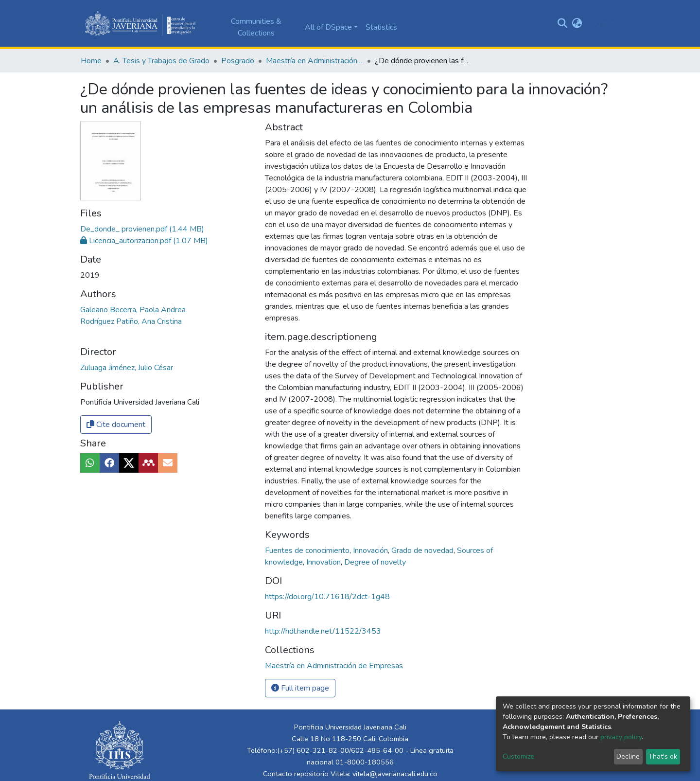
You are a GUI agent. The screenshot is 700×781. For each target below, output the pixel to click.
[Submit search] (563, 23)
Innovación (371, 550)
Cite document (116, 425)
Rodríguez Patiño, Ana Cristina (131, 321)
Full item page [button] (300, 688)
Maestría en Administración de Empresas (315, 61)
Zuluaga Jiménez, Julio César (127, 368)
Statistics (381, 27)
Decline (628, 756)
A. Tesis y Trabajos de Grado (161, 61)
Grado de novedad (423, 550)
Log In (598, 23)
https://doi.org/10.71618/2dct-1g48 (327, 597)
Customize (518, 756)
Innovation (324, 562)
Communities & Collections (256, 27)
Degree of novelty (375, 562)
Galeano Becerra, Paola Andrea (133, 310)
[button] (577, 23)
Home (91, 61)
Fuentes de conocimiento (308, 550)
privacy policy (621, 737)
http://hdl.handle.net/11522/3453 (323, 631)
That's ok (663, 756)
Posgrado (238, 61)
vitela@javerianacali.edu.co (395, 774)
